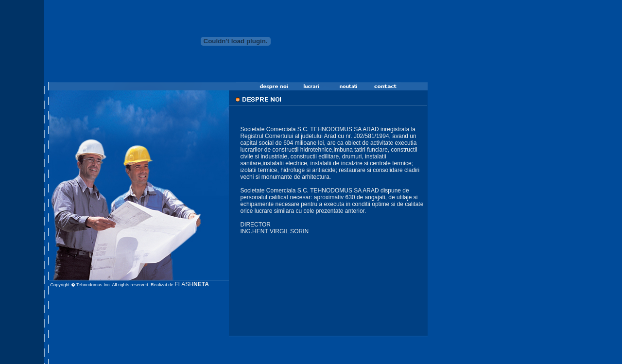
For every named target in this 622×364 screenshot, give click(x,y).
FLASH (191, 284)
